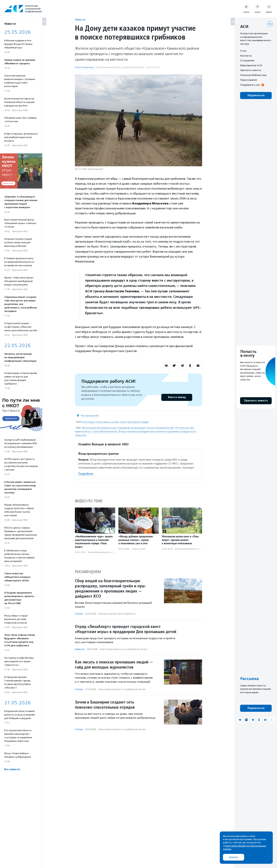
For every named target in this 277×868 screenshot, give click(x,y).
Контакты (246, 56)
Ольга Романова (84, 67)
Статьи (79, 614)
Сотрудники (247, 60)
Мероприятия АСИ (251, 65)
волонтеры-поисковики (96, 422)
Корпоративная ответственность (117, 614)
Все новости (12, 769)
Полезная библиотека (253, 75)
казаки (115, 422)
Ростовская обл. (90, 416)
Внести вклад (177, 397)
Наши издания (248, 80)
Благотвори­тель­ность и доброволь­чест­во (120, 67)
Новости (80, 20)
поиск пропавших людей (134, 422)
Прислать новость (251, 70)
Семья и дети (138, 549)
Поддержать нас (250, 85)
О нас (243, 51)
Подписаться (256, 95)
